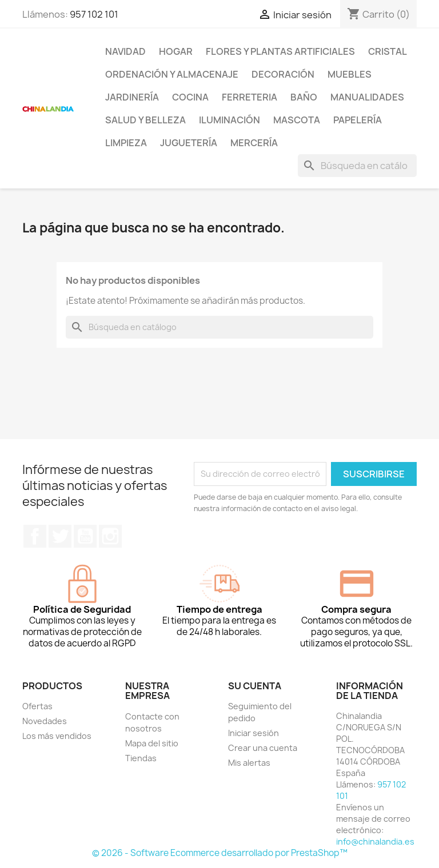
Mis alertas (249, 763)
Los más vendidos (57, 736)
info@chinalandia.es (375, 841)
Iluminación (230, 120)
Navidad (125, 51)
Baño (304, 97)
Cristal (388, 51)
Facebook (35, 536)
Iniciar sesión (254, 733)
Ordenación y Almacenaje (172, 74)
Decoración (283, 74)
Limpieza (126, 143)
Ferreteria (250, 97)
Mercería (254, 143)
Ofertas (37, 706)
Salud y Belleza (145, 120)
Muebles (350, 74)
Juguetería (189, 143)
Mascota (297, 120)
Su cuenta (255, 686)
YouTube (85, 536)
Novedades (45, 721)
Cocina (190, 97)
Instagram (110, 536)
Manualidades (367, 97)
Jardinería (132, 97)
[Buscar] (357, 166)
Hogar (176, 51)
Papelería (358, 120)
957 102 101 (94, 14)
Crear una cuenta (263, 748)
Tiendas (141, 758)
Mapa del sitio (152, 743)
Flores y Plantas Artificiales (280, 51)
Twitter (60, 536)
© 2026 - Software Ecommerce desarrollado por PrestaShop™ (220, 853)
